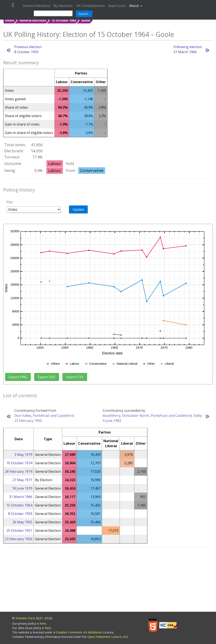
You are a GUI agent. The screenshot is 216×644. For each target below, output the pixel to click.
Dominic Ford (25, 618)
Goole (86, 20)
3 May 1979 (23, 455)
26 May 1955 (22, 522)
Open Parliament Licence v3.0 (108, 637)
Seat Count (117, 6)
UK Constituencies (90, 6)
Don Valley (23, 416)
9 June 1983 (112, 421)
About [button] (134, 6)
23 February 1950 (28, 421)
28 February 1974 (19, 471)
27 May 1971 (22, 480)
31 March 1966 (21, 497)
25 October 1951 (19, 531)
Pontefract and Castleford (53, 416)
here (43, 623)
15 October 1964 (64, 20)
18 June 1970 (22, 488)
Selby (198, 416)
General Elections (36, 6)
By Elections (63, 6)
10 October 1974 (19, 463)
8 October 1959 (20, 514)
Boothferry (112, 416)
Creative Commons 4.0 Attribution (80, 632)
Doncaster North (136, 416)
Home (10, 20)
